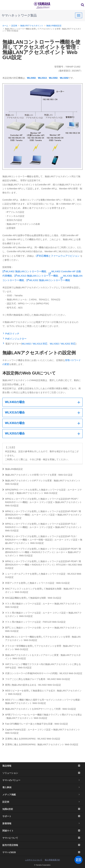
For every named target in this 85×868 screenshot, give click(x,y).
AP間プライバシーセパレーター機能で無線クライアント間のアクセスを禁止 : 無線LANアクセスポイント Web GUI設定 (42, 716)
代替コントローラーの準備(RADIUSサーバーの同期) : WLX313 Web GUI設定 (42, 673)
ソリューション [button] (42, 773)
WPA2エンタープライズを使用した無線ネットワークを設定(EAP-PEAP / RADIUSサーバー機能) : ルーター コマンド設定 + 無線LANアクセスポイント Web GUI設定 (42, 502)
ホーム (5, 26)
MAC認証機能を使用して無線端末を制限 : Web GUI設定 (32, 598)
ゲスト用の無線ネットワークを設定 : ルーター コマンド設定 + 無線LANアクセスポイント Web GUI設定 (42, 614)
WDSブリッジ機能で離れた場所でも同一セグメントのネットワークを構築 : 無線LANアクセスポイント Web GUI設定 (42, 701)
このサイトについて (34, 860)
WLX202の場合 (15, 433)
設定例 (14, 26)
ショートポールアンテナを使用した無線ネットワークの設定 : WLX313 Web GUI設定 (42, 575)
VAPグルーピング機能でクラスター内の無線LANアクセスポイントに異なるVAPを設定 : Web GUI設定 (42, 666)
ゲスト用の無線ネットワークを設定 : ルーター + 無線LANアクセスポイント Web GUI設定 (42, 605)
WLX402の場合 (15, 402)
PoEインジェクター (16, 339)
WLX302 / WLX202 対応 (63, 344)
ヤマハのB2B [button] (42, 852)
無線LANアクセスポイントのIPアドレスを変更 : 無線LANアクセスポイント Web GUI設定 (41, 482)
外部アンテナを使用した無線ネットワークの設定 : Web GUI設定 (36, 583)
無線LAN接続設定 (54, 26)
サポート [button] (42, 816)
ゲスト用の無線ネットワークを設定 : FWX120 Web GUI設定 (34, 622)
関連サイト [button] (42, 831)
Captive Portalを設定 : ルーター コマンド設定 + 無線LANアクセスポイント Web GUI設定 (41, 731)
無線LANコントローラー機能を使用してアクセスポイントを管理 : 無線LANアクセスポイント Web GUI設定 (41, 638)
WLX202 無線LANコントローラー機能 (50, 280)
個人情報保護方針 (52, 860)
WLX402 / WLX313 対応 (35, 344)
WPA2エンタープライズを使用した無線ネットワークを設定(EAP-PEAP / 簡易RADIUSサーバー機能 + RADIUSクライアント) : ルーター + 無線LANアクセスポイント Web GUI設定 (42, 552)
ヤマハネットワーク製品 (19, 15)
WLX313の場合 (15, 412)
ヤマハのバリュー (42, 780)
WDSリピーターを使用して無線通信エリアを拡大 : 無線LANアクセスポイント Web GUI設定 (42, 692)
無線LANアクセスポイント (32, 26)
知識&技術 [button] (42, 809)
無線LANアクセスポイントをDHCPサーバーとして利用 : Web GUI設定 (39, 709)
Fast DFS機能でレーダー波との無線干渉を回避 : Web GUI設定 (35, 724)
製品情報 (42, 766)
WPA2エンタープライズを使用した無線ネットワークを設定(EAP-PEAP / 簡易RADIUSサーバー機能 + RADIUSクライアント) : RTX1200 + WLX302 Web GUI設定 (42, 565)
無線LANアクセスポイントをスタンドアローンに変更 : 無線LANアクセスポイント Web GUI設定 (41, 657)
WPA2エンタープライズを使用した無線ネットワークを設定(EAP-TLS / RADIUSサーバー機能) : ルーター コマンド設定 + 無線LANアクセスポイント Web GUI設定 (42, 527)
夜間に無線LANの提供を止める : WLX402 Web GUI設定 (32, 685)
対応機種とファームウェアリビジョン (59, 256)
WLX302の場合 (15, 423)
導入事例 (42, 787)
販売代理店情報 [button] (42, 845)
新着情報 (42, 823)
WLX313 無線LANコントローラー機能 (38, 276)
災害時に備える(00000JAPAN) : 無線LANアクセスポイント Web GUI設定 (40, 744)
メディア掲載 (42, 795)
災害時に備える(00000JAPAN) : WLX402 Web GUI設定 (31, 739)
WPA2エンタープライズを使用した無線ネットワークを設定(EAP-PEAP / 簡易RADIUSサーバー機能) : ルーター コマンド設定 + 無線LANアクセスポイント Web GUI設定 (42, 515)
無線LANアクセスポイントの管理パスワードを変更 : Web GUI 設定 (37, 475)
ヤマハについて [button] (42, 838)
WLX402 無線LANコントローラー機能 (26, 271)
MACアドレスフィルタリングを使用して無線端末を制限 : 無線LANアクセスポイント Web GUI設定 (42, 590)
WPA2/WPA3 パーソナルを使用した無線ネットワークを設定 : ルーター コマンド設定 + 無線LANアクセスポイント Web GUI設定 (42, 491)
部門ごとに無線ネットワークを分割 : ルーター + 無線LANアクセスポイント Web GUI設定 (42, 629)
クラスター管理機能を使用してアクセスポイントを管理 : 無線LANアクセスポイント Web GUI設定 (42, 648)
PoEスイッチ (12, 334)
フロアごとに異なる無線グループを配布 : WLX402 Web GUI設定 (36, 679)
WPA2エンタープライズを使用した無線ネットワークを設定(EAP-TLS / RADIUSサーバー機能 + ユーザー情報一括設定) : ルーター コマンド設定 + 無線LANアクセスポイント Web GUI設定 (42, 540)
